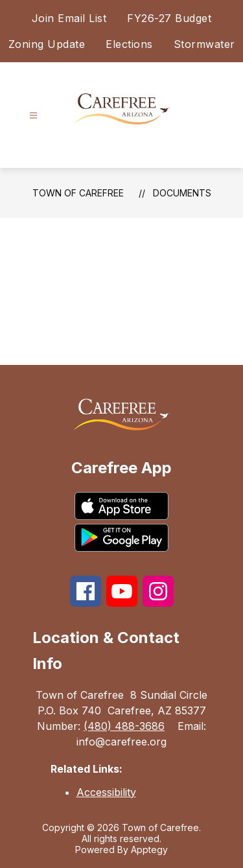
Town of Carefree (78, 193)
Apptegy (149, 850)
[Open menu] (33, 116)
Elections (129, 44)
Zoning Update (47, 44)
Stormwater (204, 44)
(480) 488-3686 (124, 726)
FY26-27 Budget (169, 18)
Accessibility (106, 792)
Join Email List (69, 18)
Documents (182, 193)
